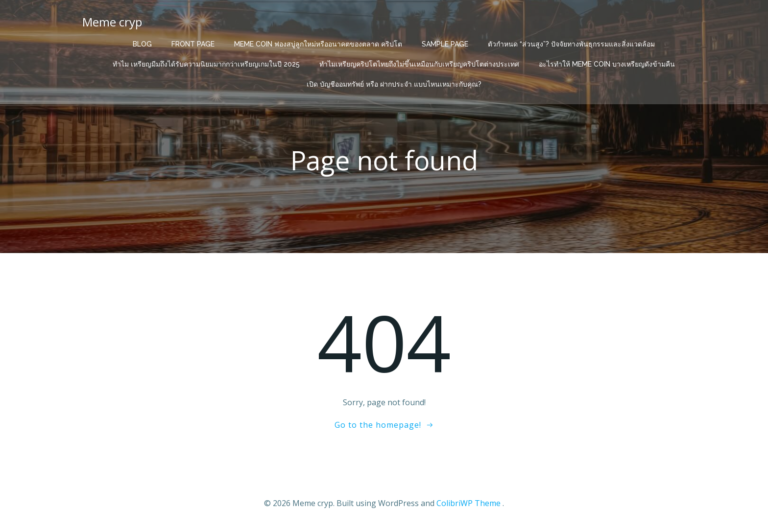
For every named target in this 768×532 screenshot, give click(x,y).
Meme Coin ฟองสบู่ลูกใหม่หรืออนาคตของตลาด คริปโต (318, 44)
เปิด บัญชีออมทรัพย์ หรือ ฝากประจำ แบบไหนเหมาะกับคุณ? (394, 84)
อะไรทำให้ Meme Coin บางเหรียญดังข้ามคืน (607, 64)
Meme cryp (112, 22)
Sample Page (445, 44)
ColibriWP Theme (468, 503)
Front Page (193, 44)
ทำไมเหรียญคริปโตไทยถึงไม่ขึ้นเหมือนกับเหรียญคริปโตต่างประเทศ (419, 64)
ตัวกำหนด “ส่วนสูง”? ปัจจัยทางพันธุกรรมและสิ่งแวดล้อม (571, 44)
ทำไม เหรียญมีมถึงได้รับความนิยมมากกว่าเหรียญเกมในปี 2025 (206, 64)
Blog (142, 44)
